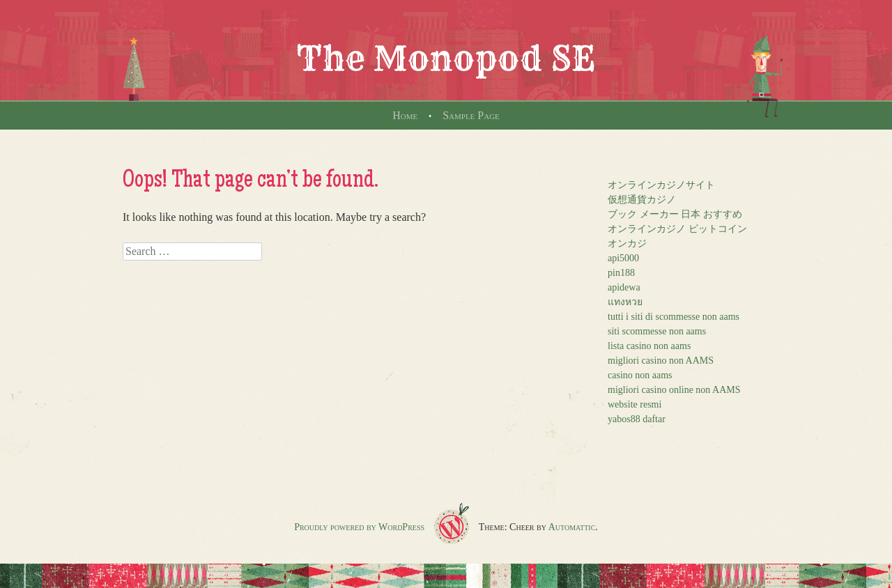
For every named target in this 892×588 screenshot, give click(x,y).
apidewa (624, 287)
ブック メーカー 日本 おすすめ (675, 214)
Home (405, 115)
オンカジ (627, 243)
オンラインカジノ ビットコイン (677, 229)
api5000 (623, 258)
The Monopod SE (446, 59)
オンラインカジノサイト (661, 185)
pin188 (621, 273)
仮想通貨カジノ (642, 200)
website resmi (635, 404)
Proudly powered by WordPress (359, 527)
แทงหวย (625, 302)
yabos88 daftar (637, 419)
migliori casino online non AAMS (674, 390)
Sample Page (471, 115)
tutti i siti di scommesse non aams (674, 317)
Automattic (572, 527)
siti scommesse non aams (657, 331)
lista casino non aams (649, 346)
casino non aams (640, 375)
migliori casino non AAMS (661, 361)
